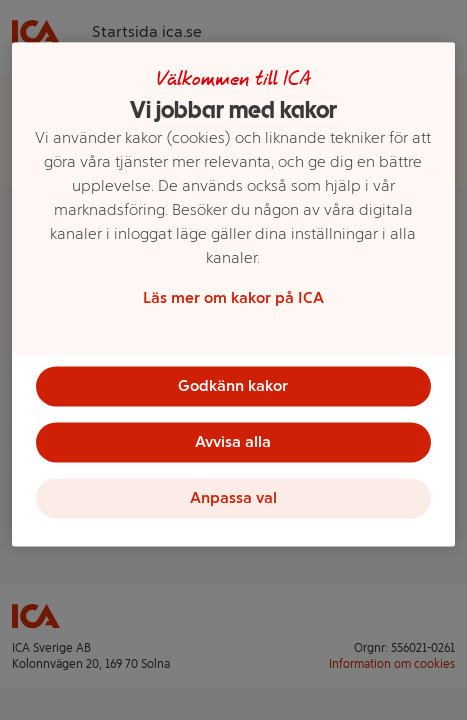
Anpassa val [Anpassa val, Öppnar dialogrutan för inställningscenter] (233, 497)
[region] (234, 294)
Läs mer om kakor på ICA (233, 297)
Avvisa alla (233, 441)
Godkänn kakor (233, 385)
